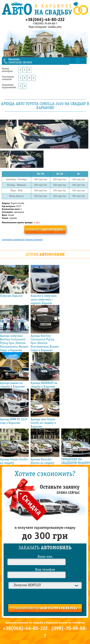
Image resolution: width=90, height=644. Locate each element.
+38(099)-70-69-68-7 (45, 24)
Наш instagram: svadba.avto (45, 27)
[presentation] (45, 596)
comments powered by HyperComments (22, 239)
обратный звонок (39, 61)
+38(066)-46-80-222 (45, 20)
